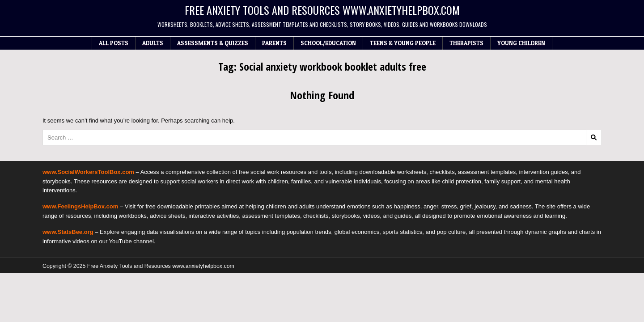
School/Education (328, 43)
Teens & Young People (403, 43)
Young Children (521, 43)
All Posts (114, 43)
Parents (274, 43)
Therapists (466, 43)
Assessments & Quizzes (213, 43)
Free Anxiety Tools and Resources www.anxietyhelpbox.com (322, 10)
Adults (153, 43)
